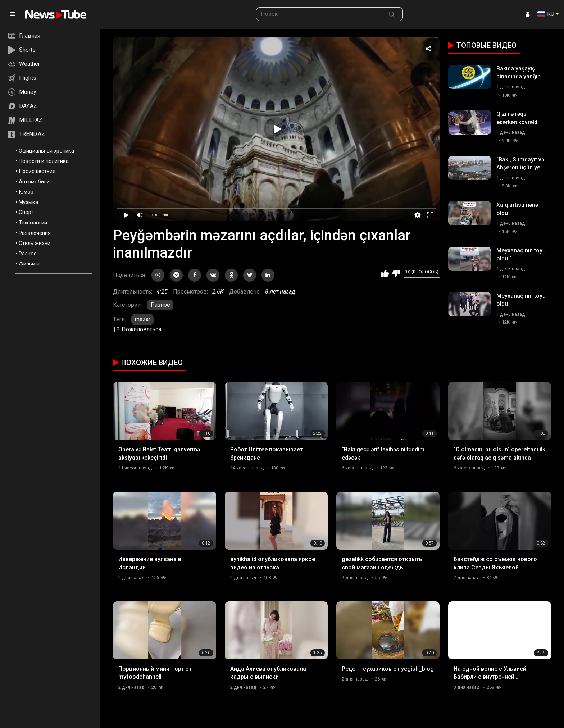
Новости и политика (44, 161)
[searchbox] (319, 14)
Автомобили (34, 182)
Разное (28, 254)
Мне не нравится (396, 273)
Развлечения (35, 233)
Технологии (33, 223)
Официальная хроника (46, 151)
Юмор (26, 192)
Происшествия (37, 171)
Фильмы (29, 264)
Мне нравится (385, 273)
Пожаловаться (137, 329)
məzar (143, 319)
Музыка (28, 202)
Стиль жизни (35, 243)
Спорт (26, 212)
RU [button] (546, 14)
